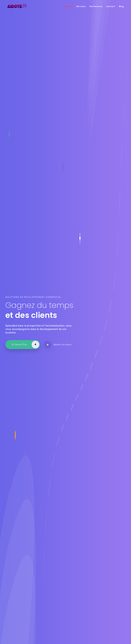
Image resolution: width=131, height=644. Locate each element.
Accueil (69, 6)
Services (81, 6)
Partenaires (96, 6)
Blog (121, 6)
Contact (111, 6)
